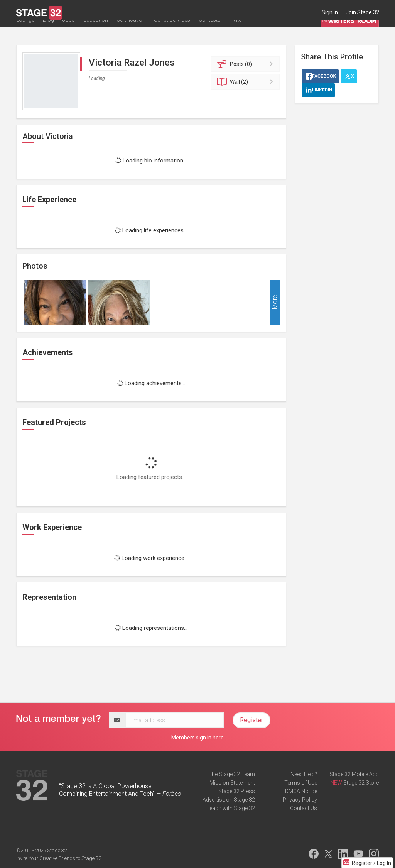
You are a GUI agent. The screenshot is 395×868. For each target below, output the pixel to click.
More (275, 302)
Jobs (69, 30)
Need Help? (304, 774)
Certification (131, 30)
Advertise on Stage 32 (229, 800)
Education (96, 30)
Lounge (25, 30)
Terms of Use (301, 783)
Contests (210, 30)
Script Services (172, 30)
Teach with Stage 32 (231, 808)
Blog (48, 30)
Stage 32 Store (361, 783)
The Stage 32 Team (232, 774)
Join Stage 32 (362, 12)
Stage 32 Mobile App (354, 774)
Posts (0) (246, 64)
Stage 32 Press (237, 791)
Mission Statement (232, 783)
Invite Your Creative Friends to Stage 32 (59, 858)
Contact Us (304, 808)
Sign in (330, 12)
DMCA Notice (301, 791)
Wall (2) (246, 82)
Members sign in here (197, 738)
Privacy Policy (300, 800)
